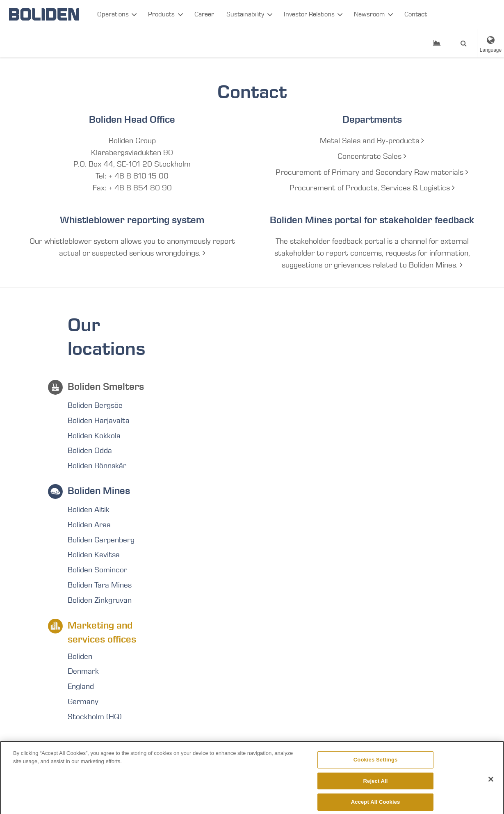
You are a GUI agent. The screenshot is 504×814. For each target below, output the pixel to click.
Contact (416, 14)
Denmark (83, 671)
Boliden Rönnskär (97, 466)
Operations (113, 14)
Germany (83, 702)
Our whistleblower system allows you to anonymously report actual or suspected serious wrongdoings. (132, 247)
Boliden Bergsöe (95, 405)
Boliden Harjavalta (99, 421)
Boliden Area (89, 525)
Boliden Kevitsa (94, 555)
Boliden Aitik (89, 510)
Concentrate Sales (372, 156)
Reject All (376, 785)
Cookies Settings (376, 763)
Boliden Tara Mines (100, 585)
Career (204, 14)
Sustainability (245, 14)
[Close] (491, 783)
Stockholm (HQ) (95, 717)
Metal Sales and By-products (372, 141)
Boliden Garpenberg (101, 540)
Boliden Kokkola (94, 436)
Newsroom (369, 14)
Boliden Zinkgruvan (100, 600)
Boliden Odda (90, 450)
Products (161, 14)
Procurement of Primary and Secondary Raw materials (372, 172)
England (81, 686)
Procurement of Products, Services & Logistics (372, 188)
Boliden (80, 656)
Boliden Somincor (97, 570)
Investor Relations (309, 14)
